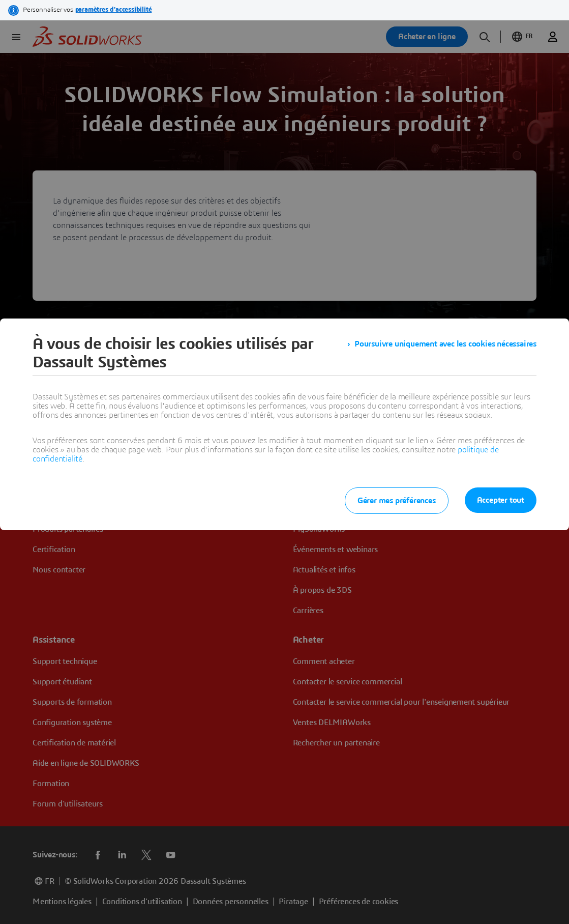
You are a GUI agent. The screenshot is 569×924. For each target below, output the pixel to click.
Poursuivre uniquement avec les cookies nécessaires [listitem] (445, 344)
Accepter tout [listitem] (501, 500)
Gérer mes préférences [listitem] (397, 501)
